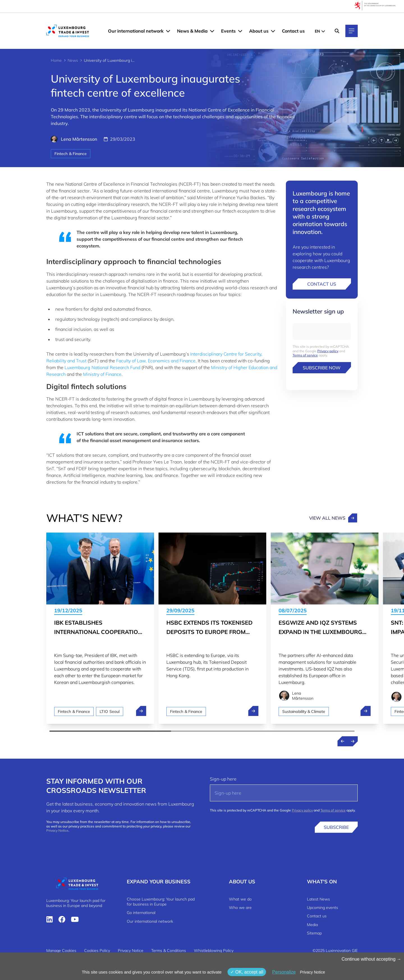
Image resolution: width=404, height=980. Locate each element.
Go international (141, 913)
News (73, 60)
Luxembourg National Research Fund (102, 367)
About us (259, 31)
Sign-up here (223, 779)
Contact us (293, 31)
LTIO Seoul (110, 711)
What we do (240, 899)
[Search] (337, 31)
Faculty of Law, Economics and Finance (156, 361)
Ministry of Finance (102, 374)
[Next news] (353, 741)
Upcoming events (322, 908)
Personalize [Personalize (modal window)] (284, 972)
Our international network (136, 31)
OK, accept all (247, 972)
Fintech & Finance (71, 154)
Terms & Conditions (169, 951)
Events (228, 31)
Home (56, 60)
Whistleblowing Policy (214, 951)
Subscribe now (322, 368)
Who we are (240, 908)
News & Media (192, 31)
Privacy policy (328, 351)
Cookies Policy (97, 951)
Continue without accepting (371, 959)
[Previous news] (343, 741)
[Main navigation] (352, 31)
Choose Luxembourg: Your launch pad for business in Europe (161, 902)
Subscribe (336, 827)
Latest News (318, 899)
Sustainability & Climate (304, 711)
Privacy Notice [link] (312, 972)
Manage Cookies (61, 951)
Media (312, 925)
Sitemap (314, 933)
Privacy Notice (57, 830)
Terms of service (305, 355)
